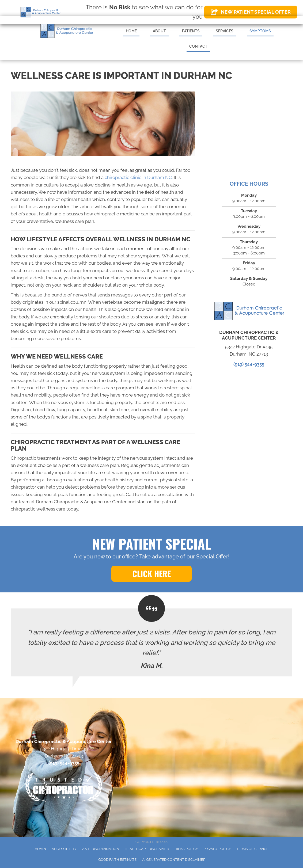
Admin (40, 849)
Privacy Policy (217, 849)
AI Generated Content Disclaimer (174, 860)
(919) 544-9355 (249, 364)
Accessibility (64, 849)
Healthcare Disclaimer (147, 849)
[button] (151, 574)
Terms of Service (252, 849)
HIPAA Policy (186, 849)
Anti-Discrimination (101, 849)
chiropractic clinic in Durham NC (138, 177)
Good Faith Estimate (117, 860)
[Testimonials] (151, 642)
